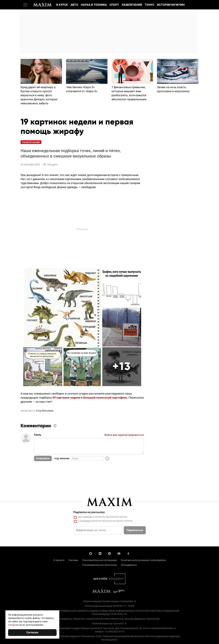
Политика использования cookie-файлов (143, 560)
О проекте (59, 560)
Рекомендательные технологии (99, 565)
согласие (87, 517)
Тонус (150, 5)
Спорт (114, 5)
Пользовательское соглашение (99, 560)
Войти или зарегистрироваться (124, 435)
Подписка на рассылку (89, 512)
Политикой (85, 521)
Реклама (73, 560)
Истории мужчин (171, 5)
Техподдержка (129, 565)
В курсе (62, 5)
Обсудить (51, 165)
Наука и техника (94, 5)
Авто (74, 5)
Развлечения (132, 5)
